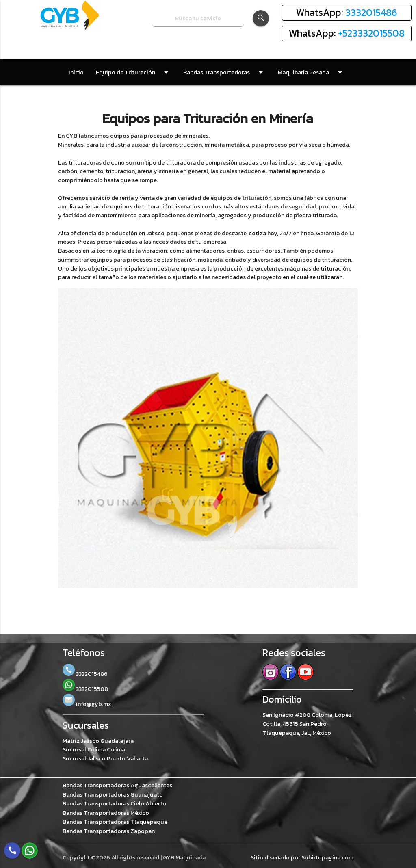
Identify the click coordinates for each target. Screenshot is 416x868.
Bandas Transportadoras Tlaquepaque (115, 822)
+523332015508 (371, 33)
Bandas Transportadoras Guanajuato (113, 795)
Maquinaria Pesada (311, 72)
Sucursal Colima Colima (94, 749)
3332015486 (371, 12)
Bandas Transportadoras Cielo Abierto (114, 804)
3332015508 (85, 689)
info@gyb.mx (87, 704)
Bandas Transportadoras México (106, 813)
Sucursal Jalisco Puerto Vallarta (105, 758)
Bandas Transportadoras (224, 72)
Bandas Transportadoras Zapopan (109, 831)
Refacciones (93, 98)
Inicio (76, 72)
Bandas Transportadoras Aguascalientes (117, 785)
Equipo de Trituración (133, 72)
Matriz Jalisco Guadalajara (98, 741)
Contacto (143, 98)
